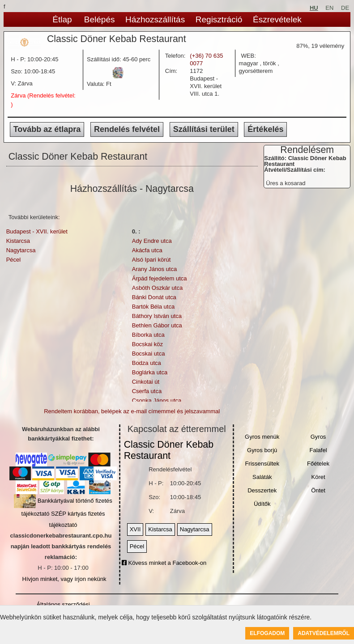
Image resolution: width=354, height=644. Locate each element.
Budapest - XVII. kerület (37, 231)
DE (345, 8)
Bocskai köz (147, 344)
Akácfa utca (147, 250)
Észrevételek (277, 19)
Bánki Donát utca (154, 297)
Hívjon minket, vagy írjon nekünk (64, 579)
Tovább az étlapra (47, 129)
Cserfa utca (147, 391)
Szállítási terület (204, 129)
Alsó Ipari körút (151, 260)
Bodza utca (147, 363)
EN (329, 8)
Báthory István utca (157, 316)
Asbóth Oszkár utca (157, 288)
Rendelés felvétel (127, 129)
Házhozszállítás (155, 19)
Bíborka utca (148, 335)
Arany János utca (154, 269)
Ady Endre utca (152, 241)
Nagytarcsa (21, 250)
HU (314, 8)
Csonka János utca (157, 400)
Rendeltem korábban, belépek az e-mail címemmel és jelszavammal (132, 411)
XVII (135, 529)
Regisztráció (219, 19)
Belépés (100, 19)
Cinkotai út (146, 382)
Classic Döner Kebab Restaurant (169, 450)
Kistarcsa (18, 241)
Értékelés (265, 129)
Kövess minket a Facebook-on (164, 563)
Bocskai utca (149, 354)
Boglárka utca (150, 372)
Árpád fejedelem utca (160, 278)
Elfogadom (267, 633)
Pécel (14, 260)
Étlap (62, 19)
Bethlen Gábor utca (157, 325)
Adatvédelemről (324, 633)
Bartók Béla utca (153, 307)
